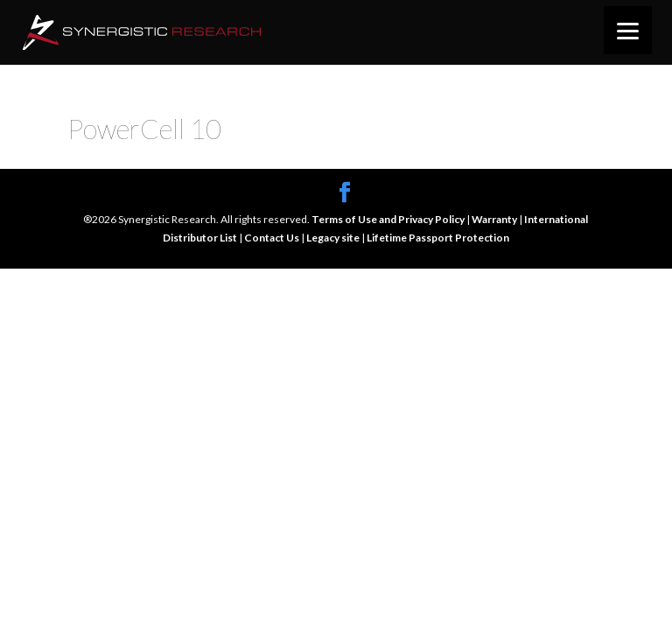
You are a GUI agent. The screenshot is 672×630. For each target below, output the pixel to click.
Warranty (495, 219)
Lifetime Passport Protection (438, 238)
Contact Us (273, 238)
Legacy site (334, 238)
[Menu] (628, 30)
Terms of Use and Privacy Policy (389, 219)
